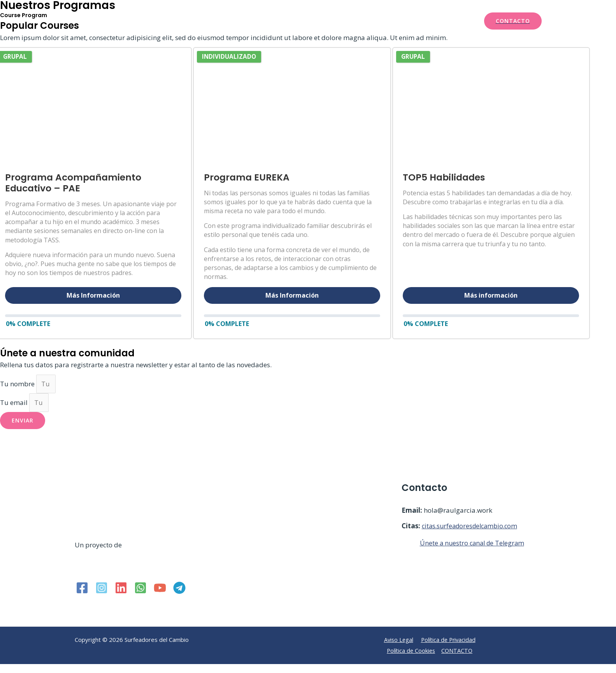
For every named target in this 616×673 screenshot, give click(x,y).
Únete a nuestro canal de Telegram (474, 553)
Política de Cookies (411, 661)
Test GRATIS (309, 21)
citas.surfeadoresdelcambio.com (472, 536)
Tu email (15, 413)
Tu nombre (18, 393)
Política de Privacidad (449, 650)
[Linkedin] (121, 598)
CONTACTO (458, 661)
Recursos (353, 21)
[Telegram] (179, 598)
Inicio (227, 21)
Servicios (260, 21)
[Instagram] (102, 598)
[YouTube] (160, 598)
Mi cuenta (450, 21)
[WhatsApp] (140, 598)
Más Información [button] (93, 295)
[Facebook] (82, 598)
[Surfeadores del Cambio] (109, 20)
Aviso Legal (397, 650)
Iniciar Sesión (404, 21)
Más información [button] (523, 295)
